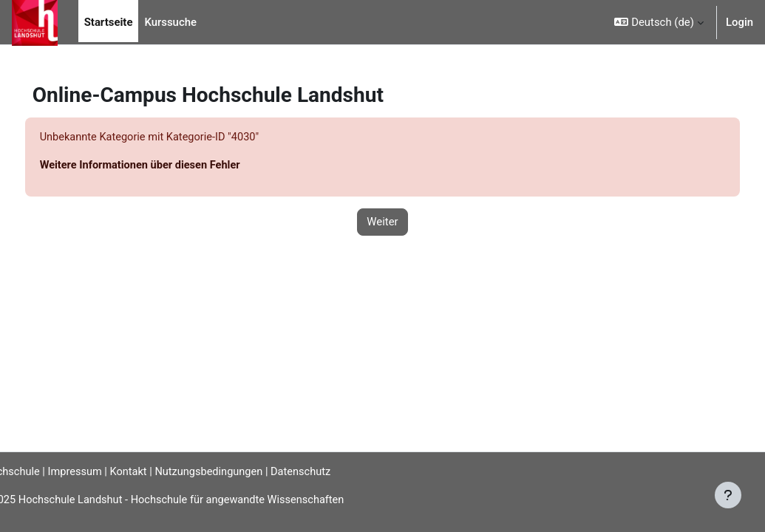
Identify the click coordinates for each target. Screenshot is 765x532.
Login (739, 22)
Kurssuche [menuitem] (170, 22)
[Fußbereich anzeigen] (728, 495)
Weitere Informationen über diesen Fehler (170, 166)
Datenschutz (336, 471)
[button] (659, 22)
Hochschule (34, 471)
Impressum (105, 471)
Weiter (382, 222)
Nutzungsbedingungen (242, 471)
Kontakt (159, 471)
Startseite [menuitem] (109, 22)
